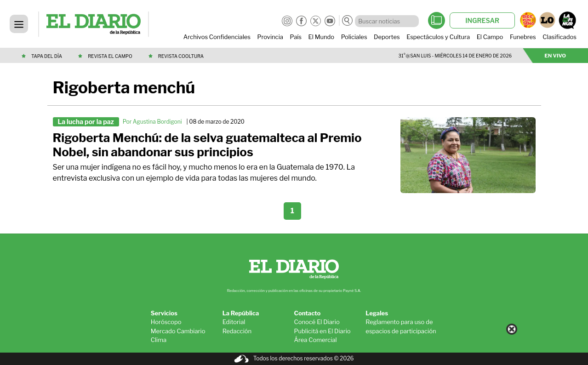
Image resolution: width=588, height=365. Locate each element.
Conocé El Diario (317, 322)
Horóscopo (166, 322)
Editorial (234, 322)
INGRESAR (482, 20)
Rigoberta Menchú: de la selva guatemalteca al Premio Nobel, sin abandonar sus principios (207, 145)
